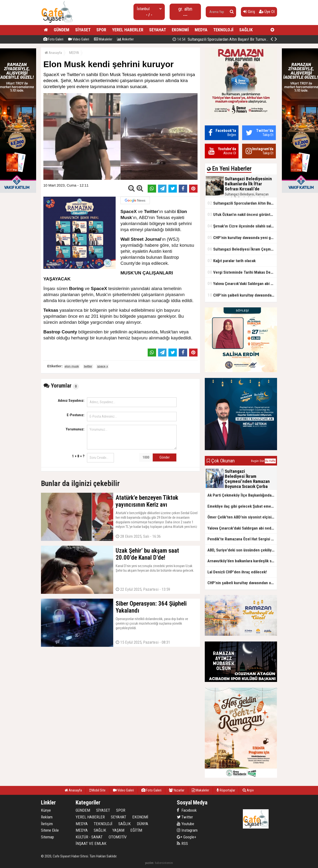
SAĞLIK (246, 30)
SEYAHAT (158, 30)
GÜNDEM (62, 30)
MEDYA (201, 30)
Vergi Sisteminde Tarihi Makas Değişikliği (242, 272)
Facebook (187, 810)
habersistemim (164, 863)
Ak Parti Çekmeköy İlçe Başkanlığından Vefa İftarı (242, 495)
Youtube (185, 824)
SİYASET (83, 30)
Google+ (187, 837)
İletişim (47, 824)
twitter (88, 366)
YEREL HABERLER (128, 30)
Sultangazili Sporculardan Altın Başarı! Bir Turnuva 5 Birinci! (228, 39)
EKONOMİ (180, 30)
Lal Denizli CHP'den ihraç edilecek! (237, 572)
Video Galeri (79, 39)
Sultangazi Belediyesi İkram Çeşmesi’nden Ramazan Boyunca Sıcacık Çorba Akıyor (242, 249)
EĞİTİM (136, 830)
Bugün (255, 461)
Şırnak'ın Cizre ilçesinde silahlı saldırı (242, 226)
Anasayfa (53, 53)
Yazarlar (177, 790)
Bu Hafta (270, 461)
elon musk (72, 366)
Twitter (185, 817)
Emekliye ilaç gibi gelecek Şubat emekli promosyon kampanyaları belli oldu (242, 506)
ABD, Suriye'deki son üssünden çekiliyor (241, 550)
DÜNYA (142, 824)
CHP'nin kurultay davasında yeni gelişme (242, 237)
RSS (182, 843)
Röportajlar (226, 790)
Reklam (47, 817)
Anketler (125, 39)
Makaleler (103, 39)
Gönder (165, 457)
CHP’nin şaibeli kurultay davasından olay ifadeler (242, 295)
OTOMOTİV (118, 837)
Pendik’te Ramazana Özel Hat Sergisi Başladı (242, 539)
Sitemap (47, 837)
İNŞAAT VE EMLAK (91, 843)
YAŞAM (118, 830)
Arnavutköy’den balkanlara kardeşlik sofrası (242, 561)
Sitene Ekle (50, 830)
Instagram (187, 830)
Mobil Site (97, 790)
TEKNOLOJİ (223, 30)
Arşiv (248, 790)
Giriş (249, 12)
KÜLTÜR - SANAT (89, 837)
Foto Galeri (53, 39)
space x (103, 366)
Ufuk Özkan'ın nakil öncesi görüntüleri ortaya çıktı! (242, 214)
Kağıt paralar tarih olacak (232, 261)
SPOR (101, 30)
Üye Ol (267, 12)
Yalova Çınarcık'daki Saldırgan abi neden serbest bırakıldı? (242, 283)
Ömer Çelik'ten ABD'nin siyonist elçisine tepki (242, 517)
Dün (262, 461)
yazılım (149, 863)
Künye (46, 810)
